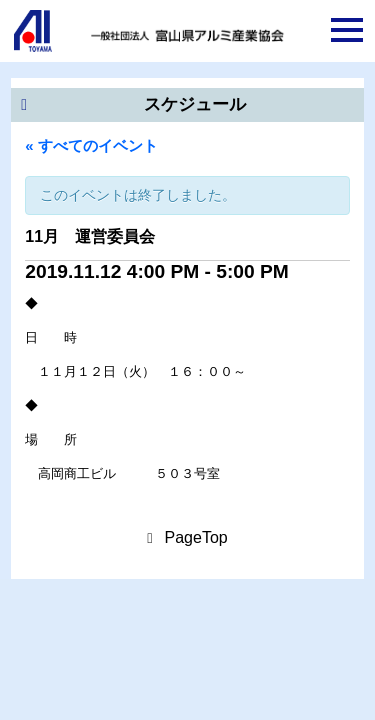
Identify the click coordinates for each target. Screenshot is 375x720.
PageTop (196, 537)
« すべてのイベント (91, 145)
